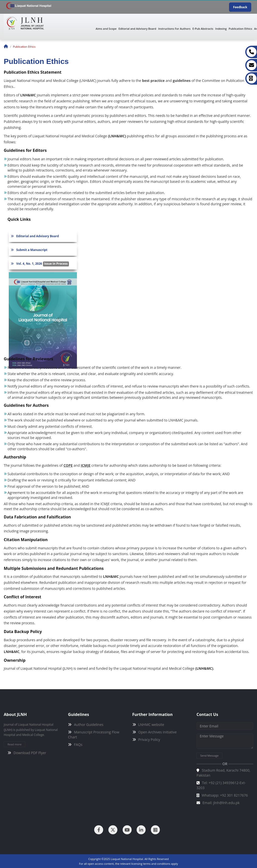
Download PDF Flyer (30, 753)
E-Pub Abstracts (203, 29)
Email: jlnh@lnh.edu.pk (221, 803)
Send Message (209, 756)
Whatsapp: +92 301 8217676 (225, 795)
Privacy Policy (149, 740)
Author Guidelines (89, 725)
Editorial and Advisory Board (137, 29)
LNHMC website (151, 725)
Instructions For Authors (174, 29)
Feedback (240, 7)
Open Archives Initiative (158, 732)
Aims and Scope (106, 29)
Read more (14, 744)
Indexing (221, 29)
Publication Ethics (241, 29)
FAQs (78, 745)
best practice (153, 81)
